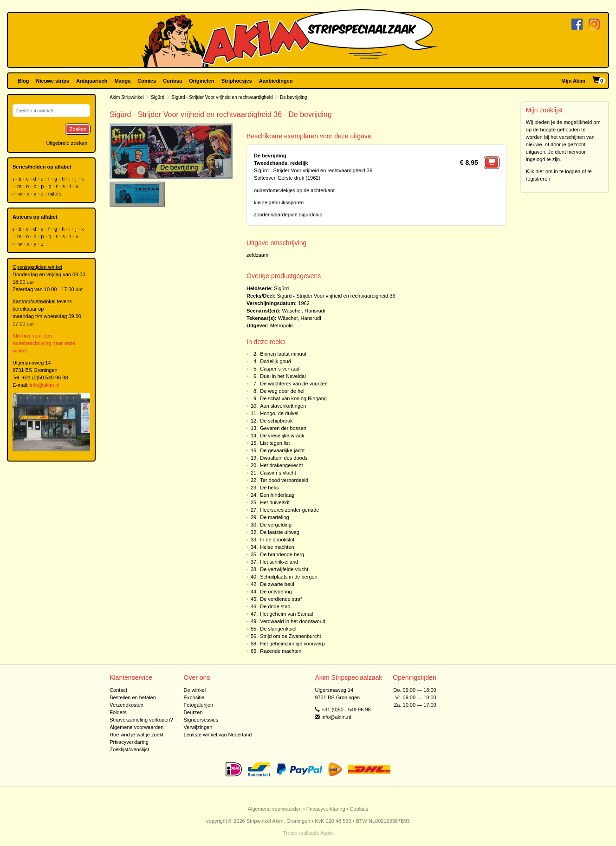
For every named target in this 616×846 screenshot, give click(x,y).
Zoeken (78, 129)
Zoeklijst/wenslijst (129, 749)
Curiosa (172, 81)
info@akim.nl (45, 385)
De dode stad (275, 606)
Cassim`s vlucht (278, 473)
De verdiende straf (281, 599)
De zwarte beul (277, 584)
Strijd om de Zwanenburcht (290, 636)
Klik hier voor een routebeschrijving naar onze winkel (44, 343)
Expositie (194, 697)
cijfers (56, 194)
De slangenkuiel (278, 629)
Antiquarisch (92, 81)
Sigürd (158, 97)
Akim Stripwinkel (126, 97)
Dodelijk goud (276, 361)
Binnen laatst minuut (283, 354)
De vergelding (276, 525)
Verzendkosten (126, 705)
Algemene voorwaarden (136, 727)
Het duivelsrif (275, 502)
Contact (118, 690)
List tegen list (275, 443)
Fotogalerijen (199, 705)
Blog (23, 81)
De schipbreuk (276, 421)
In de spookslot (277, 540)
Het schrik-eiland (279, 562)
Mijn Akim (573, 81)
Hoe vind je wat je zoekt (136, 735)
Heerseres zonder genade (289, 510)
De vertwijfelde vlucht (284, 569)
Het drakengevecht (281, 465)
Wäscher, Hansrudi (303, 311)
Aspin (327, 833)
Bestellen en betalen (133, 697)
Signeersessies (201, 720)
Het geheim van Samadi (287, 614)
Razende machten (281, 651)
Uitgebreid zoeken (67, 143)
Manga (122, 81)
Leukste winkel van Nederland (218, 735)
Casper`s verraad (280, 369)
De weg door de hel (282, 391)
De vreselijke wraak (282, 436)
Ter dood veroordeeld (284, 480)
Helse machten (277, 547)
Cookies (359, 809)
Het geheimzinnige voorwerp (292, 644)
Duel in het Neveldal (283, 376)
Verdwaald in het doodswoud (293, 621)
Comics (147, 81)
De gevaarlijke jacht (282, 450)
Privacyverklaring (129, 742)
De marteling (274, 517)
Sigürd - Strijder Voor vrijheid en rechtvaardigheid (222, 97)
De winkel (195, 690)
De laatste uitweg (279, 532)
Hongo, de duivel (279, 413)
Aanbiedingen (276, 81)
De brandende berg (282, 554)
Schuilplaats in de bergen (289, 577)
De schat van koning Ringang (293, 398)
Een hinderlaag (277, 495)
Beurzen (193, 712)
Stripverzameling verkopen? (141, 720)
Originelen (201, 81)
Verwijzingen (198, 727)
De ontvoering (276, 592)
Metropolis (282, 325)
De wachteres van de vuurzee (294, 384)
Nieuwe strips (53, 81)
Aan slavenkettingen (283, 406)
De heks (269, 488)
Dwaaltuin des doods (284, 458)
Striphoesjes (237, 81)
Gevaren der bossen (283, 428)
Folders (118, 712)
